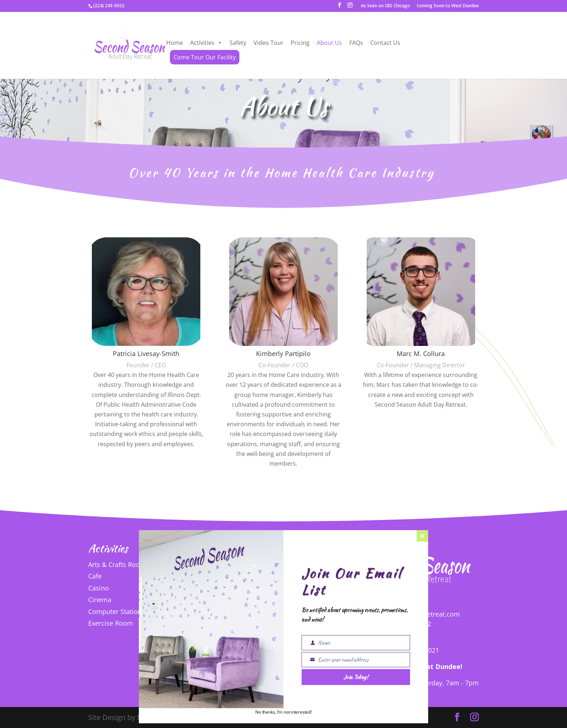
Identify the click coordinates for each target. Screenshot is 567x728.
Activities (206, 43)
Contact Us (385, 43)
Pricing (300, 43)
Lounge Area (245, 577)
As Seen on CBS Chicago (385, 6)
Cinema (100, 600)
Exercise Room (111, 623)
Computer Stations (117, 611)
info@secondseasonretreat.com (412, 614)
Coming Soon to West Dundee (448, 6)
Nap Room (242, 601)
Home (175, 43)
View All (258, 631)
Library (236, 566)
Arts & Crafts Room (117, 564)
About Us (329, 43)
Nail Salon (241, 589)
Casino (99, 588)
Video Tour (268, 43)
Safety (238, 43)
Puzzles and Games (255, 613)
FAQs (356, 43)
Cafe (95, 576)
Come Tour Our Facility (205, 57)
